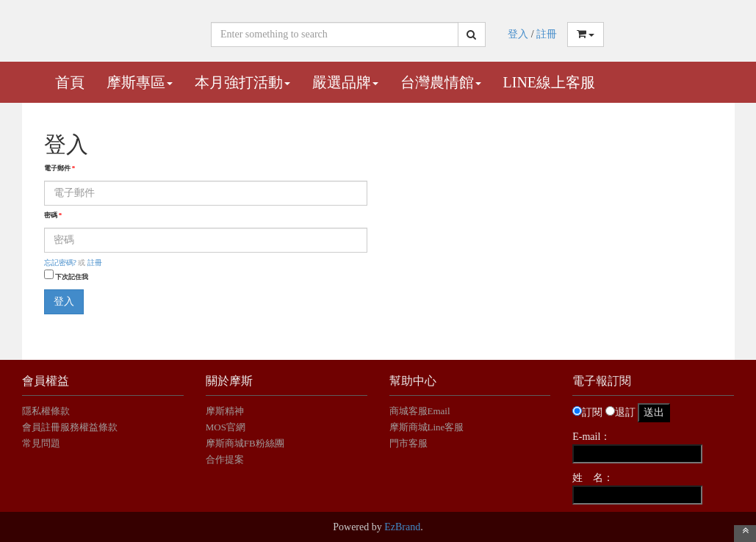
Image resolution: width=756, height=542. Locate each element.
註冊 (547, 34)
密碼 (53, 215)
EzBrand (402, 527)
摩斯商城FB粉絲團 (245, 443)
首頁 (70, 82)
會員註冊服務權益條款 (70, 427)
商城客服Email (421, 411)
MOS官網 (226, 427)
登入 (518, 34)
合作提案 (225, 459)
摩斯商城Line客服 (427, 427)
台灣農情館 (441, 82)
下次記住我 (72, 277)
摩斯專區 (140, 82)
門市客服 (408, 443)
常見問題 (41, 443)
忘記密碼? (60, 263)
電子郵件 (60, 168)
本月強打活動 (242, 82)
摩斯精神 (225, 411)
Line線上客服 (550, 82)
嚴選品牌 (345, 82)
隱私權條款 (46, 411)
